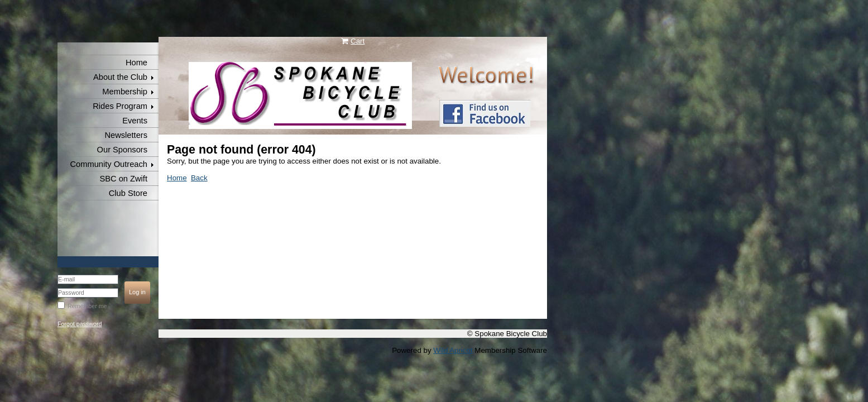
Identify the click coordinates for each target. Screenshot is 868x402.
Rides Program (120, 106)
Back (199, 178)
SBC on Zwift (123, 179)
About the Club (120, 77)
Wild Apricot (453, 350)
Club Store (128, 193)
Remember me (87, 306)
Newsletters (126, 135)
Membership (125, 92)
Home (136, 63)
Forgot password (80, 324)
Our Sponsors (122, 150)
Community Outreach (109, 164)
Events (135, 121)
